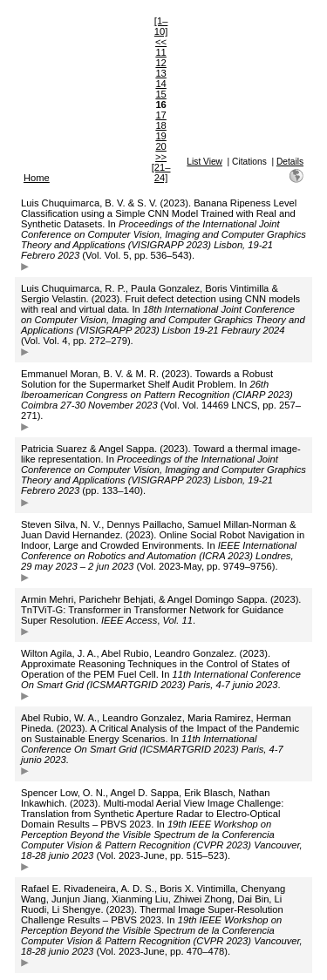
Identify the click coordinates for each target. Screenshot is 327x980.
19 (160, 136)
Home (37, 178)
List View (204, 162)
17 (160, 115)
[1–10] (161, 26)
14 (160, 84)
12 (160, 63)
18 (160, 125)
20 (160, 146)
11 (160, 52)
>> (161, 157)
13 (160, 73)
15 (160, 94)
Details (290, 162)
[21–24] (161, 172)
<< (161, 42)
